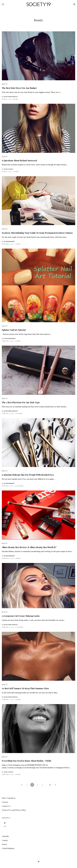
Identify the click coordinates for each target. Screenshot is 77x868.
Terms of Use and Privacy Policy (14, 810)
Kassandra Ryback (11, 97)
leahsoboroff (9, 241)
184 (50, 785)
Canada (5, 840)
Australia (5, 836)
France (4, 844)
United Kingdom (8, 848)
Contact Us (6, 806)
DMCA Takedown (9, 798)
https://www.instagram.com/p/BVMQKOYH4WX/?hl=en (25, 765)
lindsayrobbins (10, 338)
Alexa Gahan (9, 169)
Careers (5, 802)
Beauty (5, 84)
